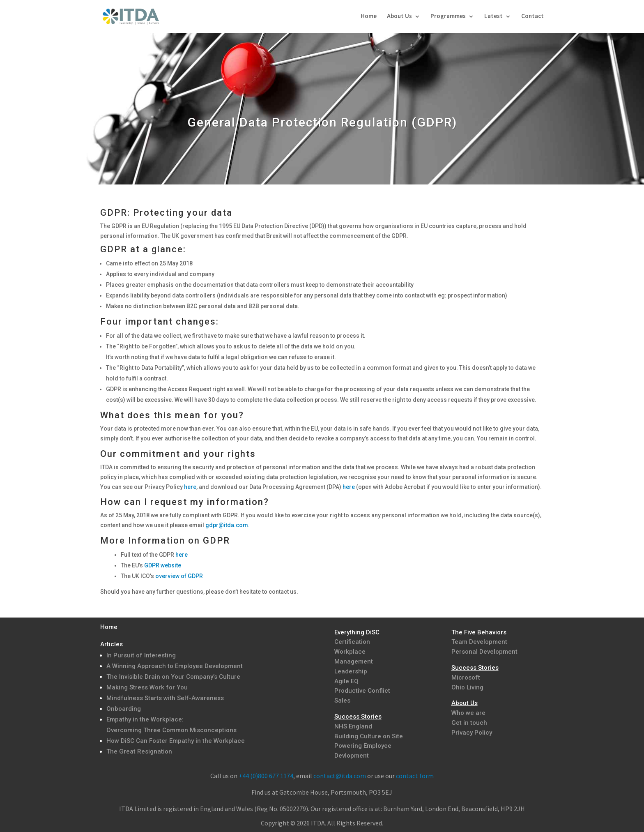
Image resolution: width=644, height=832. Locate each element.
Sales (342, 701)
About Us (399, 17)
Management (354, 661)
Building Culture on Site (369, 736)
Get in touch (469, 723)
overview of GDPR (179, 576)
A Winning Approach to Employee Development (175, 666)
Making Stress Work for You (147, 687)
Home (369, 17)
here (190, 487)
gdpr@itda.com (227, 525)
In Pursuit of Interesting (141, 655)
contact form (415, 776)
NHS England (353, 726)
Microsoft (466, 678)
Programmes (448, 17)
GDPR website (163, 565)
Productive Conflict (362, 691)
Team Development (479, 642)
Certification (352, 642)
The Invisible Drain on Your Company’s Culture (173, 677)
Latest (493, 17)
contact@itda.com (340, 776)
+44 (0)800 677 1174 (266, 776)
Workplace (350, 652)
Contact (532, 17)
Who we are (468, 713)
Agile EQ (346, 681)
